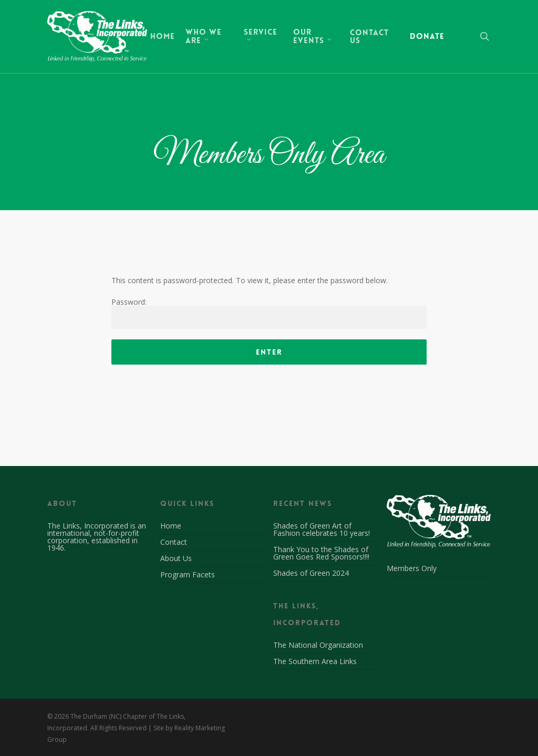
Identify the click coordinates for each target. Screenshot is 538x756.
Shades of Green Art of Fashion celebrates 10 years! (322, 529)
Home (171, 526)
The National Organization (318, 646)
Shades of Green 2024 (311, 573)
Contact (174, 542)
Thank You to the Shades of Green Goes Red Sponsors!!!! (321, 553)
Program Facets (188, 574)
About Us (176, 558)
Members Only (412, 569)
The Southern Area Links (315, 661)
